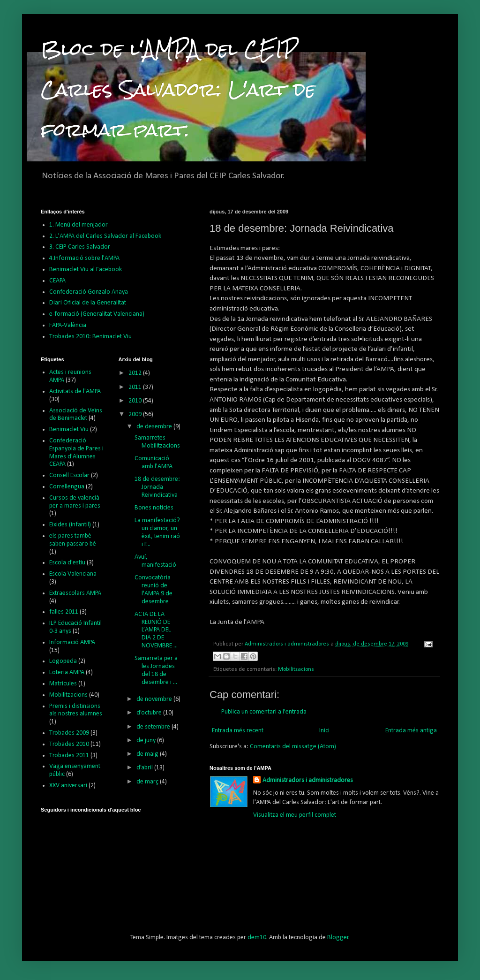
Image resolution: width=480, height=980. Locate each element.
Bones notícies (154, 508)
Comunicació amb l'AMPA (154, 463)
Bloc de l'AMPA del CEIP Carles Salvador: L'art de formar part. (178, 89)
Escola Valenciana (73, 574)
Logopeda (63, 661)
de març (148, 782)
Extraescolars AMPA (75, 593)
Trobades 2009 (69, 733)
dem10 (257, 938)
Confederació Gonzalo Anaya (89, 292)
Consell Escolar (69, 475)
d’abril (145, 768)
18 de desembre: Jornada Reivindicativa (157, 487)
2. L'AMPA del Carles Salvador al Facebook (105, 236)
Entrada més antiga (411, 731)
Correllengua (67, 487)
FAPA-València (68, 325)
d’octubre (150, 713)
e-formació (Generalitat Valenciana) (97, 314)
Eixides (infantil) (70, 525)
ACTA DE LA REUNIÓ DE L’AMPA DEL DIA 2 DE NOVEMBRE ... (156, 630)
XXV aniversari (68, 786)
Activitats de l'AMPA (75, 391)
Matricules (63, 684)
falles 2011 (64, 612)
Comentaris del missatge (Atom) (293, 747)
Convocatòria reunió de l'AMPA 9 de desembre (154, 589)
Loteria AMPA (67, 672)
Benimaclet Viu (69, 429)
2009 (136, 414)
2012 (136, 373)
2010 (136, 401)
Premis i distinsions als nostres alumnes (76, 710)
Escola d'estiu (67, 563)
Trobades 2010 (69, 744)
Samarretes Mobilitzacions (157, 442)
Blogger (338, 938)
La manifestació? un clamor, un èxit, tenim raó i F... (157, 532)
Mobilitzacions (296, 669)
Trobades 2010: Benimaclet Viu (90, 337)
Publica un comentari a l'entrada (264, 712)
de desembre (155, 427)
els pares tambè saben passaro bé (73, 540)
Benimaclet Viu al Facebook (86, 270)
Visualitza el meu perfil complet (295, 815)
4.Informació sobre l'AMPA (84, 258)
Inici (324, 731)
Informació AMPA (72, 642)
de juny (147, 741)
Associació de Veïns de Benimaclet (76, 415)
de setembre (154, 727)
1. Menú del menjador (79, 225)
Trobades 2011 (69, 756)
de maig (148, 754)
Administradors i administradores (308, 780)
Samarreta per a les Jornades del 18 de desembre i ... (156, 670)
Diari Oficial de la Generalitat (88, 303)
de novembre (155, 699)
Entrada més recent (238, 731)
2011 (136, 387)
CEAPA (57, 281)
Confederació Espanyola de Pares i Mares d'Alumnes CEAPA (76, 452)
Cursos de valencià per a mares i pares (75, 502)
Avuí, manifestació (155, 561)
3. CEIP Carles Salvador (80, 247)
